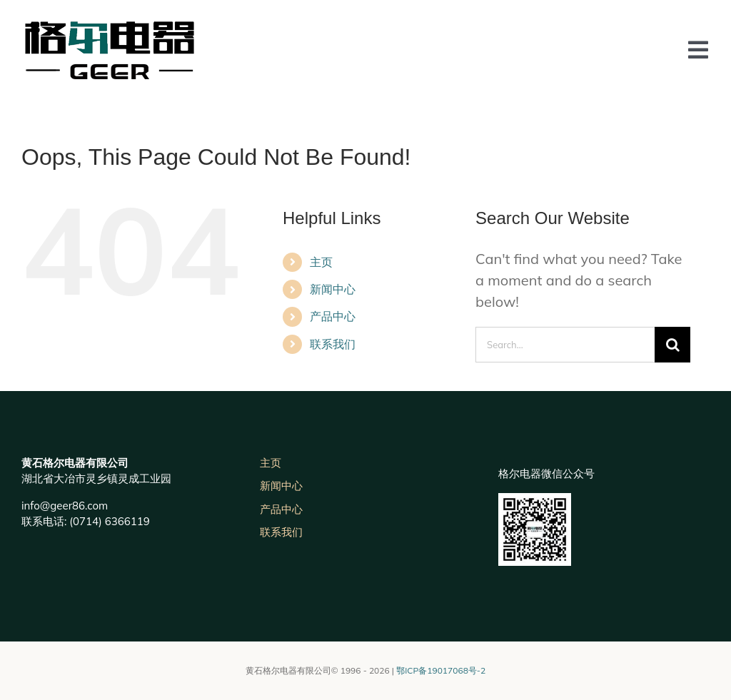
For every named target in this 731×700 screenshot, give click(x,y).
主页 (321, 262)
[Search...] (565, 345)
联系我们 (333, 344)
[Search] (672, 345)
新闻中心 (333, 289)
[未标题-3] (109, 28)
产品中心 (333, 316)
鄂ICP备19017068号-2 (441, 670)
